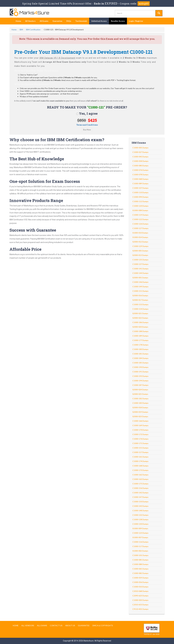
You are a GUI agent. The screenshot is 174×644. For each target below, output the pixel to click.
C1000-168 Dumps (140, 466)
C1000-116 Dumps (140, 542)
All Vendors (30, 21)
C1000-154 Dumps (140, 309)
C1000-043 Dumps (140, 157)
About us (70, 625)
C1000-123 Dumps (140, 533)
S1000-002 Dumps (140, 551)
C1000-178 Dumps (140, 345)
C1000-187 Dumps (140, 385)
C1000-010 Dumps (140, 587)
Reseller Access (118, 21)
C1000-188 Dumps (140, 331)
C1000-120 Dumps (140, 206)
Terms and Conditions (87, 125)
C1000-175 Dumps (140, 484)
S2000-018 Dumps (140, 407)
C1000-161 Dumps (140, 457)
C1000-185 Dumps (140, 363)
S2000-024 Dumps (140, 390)
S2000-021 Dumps (140, 313)
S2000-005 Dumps (140, 251)
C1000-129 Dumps (140, 246)
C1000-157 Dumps (140, 452)
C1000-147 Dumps (140, 497)
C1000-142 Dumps (140, 493)
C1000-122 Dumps (140, 219)
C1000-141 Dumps (140, 269)
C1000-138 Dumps (140, 519)
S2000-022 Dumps (140, 318)
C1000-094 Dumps (140, 197)
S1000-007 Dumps (140, 537)
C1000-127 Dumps (140, 228)
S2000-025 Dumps (140, 394)
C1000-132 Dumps (140, 515)
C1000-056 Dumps (140, 582)
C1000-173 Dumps (140, 470)
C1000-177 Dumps (140, 340)
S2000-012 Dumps (140, 242)
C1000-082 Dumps (140, 573)
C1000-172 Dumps (140, 434)
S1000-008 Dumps (140, 210)
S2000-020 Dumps (140, 327)
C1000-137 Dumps (140, 264)
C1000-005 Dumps (140, 148)
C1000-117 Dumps (140, 546)
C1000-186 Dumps (140, 322)
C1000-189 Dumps (140, 336)
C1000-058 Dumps (140, 161)
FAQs (69, 21)
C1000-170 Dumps (140, 430)
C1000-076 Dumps (140, 170)
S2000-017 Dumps (140, 300)
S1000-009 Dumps (140, 528)
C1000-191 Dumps (140, 372)
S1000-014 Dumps (140, 237)
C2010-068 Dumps (140, 591)
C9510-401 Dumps (140, 609)
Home (18, 21)
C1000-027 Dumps (140, 152)
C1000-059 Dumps (140, 578)
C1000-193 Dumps (140, 376)
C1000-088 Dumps (140, 564)
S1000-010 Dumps (140, 233)
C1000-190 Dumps (140, 367)
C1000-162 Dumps (140, 475)
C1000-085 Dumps (140, 560)
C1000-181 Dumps (140, 354)
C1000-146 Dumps (140, 282)
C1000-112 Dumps (140, 201)
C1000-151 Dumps (140, 291)
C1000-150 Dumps (140, 502)
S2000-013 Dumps (140, 255)
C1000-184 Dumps (140, 358)
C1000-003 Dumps (140, 600)
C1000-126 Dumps (140, 224)
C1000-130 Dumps (140, 524)
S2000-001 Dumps (140, 278)
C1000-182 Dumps (140, 398)
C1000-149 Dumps (140, 287)
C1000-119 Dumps (140, 215)
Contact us (56, 625)
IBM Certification (33, 30)
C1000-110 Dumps (140, 192)
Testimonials (81, 21)
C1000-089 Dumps (140, 183)
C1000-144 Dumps (140, 273)
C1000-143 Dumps (140, 506)
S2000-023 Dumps (140, 416)
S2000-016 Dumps (140, 295)
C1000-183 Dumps (140, 403)
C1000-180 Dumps (140, 349)
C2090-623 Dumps (140, 596)
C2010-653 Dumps (140, 605)
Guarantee (57, 21)
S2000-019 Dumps (140, 412)
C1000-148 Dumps (140, 510)
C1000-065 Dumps (140, 569)
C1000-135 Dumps (140, 260)
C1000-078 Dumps (140, 175)
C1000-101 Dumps (140, 555)
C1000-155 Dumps (140, 448)
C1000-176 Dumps (140, 439)
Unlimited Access (99, 21)
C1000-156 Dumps (140, 488)
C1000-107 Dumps (140, 188)
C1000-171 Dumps (140, 443)
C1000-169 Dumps (140, 425)
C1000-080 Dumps (140, 166)
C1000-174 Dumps (140, 461)
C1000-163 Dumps (140, 479)
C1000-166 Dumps (140, 421)
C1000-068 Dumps (140, 179)
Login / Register (136, 21)
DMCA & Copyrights (103, 625)
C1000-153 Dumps (140, 304)
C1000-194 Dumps (140, 381)
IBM (21, 30)
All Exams (44, 21)
